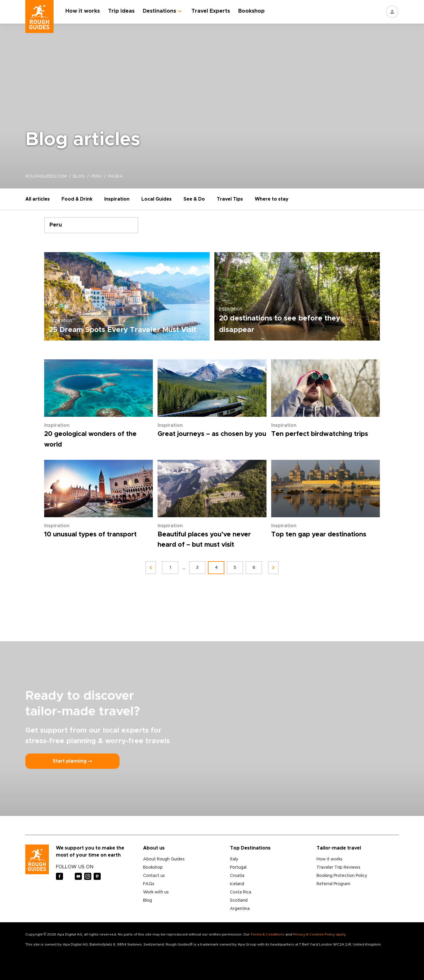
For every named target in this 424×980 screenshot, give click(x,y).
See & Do (194, 199)
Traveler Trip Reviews (338, 867)
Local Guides (156, 199)
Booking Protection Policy (342, 876)
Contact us (154, 876)
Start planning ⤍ (72, 761)
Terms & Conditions (268, 934)
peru (97, 176)
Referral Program (333, 884)
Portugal (238, 867)
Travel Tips (230, 199)
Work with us (156, 892)
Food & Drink (77, 199)
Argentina (240, 909)
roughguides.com (46, 176)
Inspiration (117, 199)
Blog (148, 900)
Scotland (239, 900)
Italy (234, 859)
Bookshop (251, 11)
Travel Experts (211, 11)
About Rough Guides (164, 859)
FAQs (149, 884)
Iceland (237, 884)
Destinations (159, 11)
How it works (83, 11)
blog (79, 176)
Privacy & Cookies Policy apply (319, 934)
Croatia (237, 876)
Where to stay (272, 199)
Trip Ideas (121, 11)
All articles (38, 199)
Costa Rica (241, 892)
